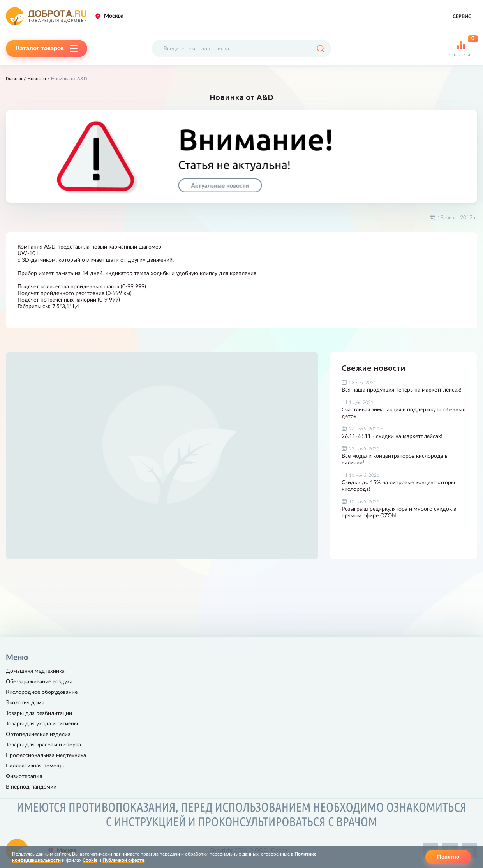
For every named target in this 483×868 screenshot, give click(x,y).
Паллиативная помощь (35, 766)
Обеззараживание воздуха (39, 682)
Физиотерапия (24, 776)
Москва (114, 16)
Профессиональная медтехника (46, 755)
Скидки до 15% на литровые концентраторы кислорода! (398, 486)
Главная (14, 79)
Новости (37, 79)
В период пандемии (31, 787)
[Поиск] (320, 49)
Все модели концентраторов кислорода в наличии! (395, 460)
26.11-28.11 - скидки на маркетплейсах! (392, 436)
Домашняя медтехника (35, 671)
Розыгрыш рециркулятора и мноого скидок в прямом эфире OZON (399, 513)
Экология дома (25, 703)
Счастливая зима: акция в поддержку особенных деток (403, 413)
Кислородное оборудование (42, 692)
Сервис (462, 16)
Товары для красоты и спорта (43, 745)
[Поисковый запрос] (241, 49)
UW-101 (28, 254)
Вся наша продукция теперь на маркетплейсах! (402, 390)
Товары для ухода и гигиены (42, 724)
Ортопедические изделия (38, 734)
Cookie (90, 860)
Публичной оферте (123, 860)
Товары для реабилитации (39, 713)
